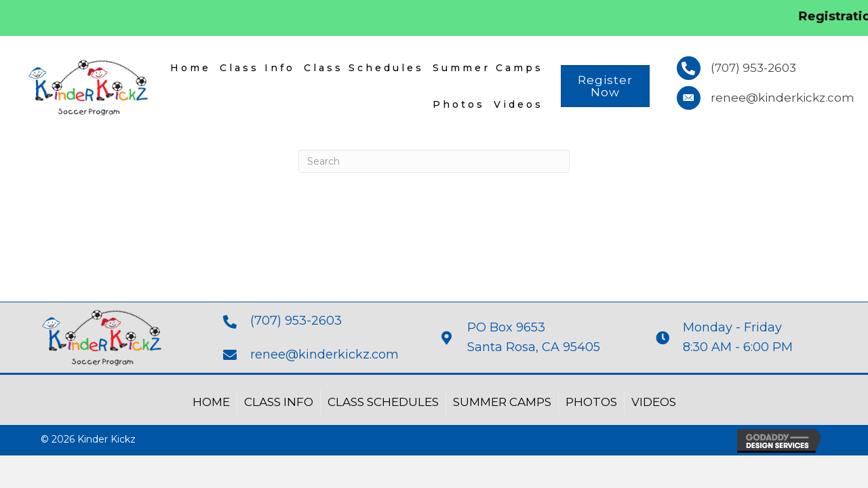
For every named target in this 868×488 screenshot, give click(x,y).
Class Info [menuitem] (257, 68)
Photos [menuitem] (459, 104)
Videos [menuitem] (518, 104)
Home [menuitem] (191, 68)
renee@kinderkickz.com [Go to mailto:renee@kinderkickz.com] (324, 354)
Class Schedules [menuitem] (364, 68)
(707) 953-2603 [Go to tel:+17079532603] (296, 321)
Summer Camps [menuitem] (488, 68)
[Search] (434, 161)
